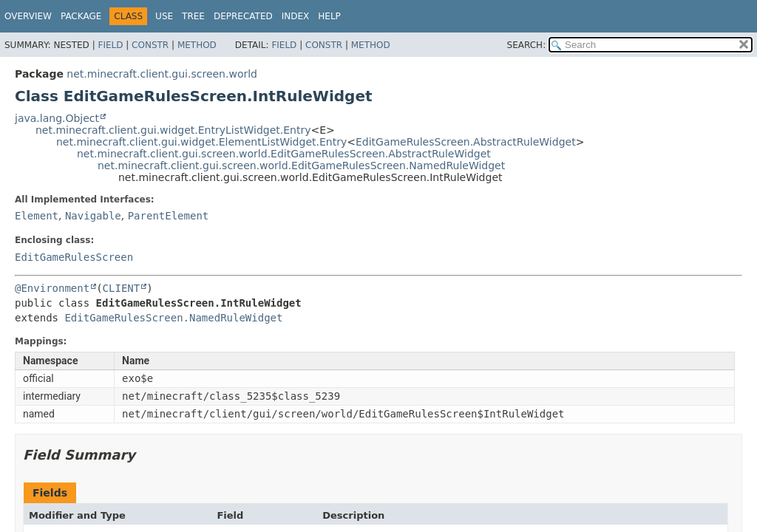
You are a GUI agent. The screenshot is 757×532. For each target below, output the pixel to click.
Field (110, 45)
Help (329, 16)
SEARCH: (527, 45)
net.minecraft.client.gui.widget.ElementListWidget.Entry (201, 142)
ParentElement (169, 216)
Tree (193, 16)
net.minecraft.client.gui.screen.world (162, 74)
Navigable (93, 216)
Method (197, 45)
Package (81, 16)
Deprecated (243, 16)
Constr (150, 45)
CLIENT (122, 288)
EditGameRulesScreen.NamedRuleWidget (173, 318)
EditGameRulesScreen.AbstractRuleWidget (466, 142)
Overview (28, 16)
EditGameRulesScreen (74, 257)
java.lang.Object (57, 118)
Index (296, 16)
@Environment (52, 288)
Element (37, 216)
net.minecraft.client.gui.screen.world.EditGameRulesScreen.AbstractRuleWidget (284, 154)
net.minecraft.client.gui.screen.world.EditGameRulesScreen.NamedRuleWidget (301, 166)
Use (164, 16)
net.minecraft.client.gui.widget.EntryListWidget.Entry (173, 130)
